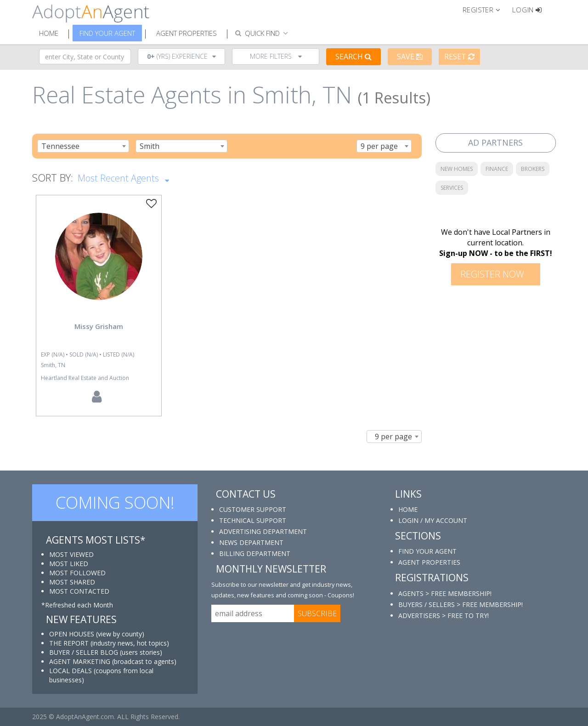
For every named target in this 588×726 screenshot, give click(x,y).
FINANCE (497, 169)
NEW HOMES (457, 169)
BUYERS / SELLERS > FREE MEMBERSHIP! (461, 604)
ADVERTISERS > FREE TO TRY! (444, 615)
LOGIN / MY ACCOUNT (433, 520)
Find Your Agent (107, 33)
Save (410, 57)
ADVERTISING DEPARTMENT (263, 531)
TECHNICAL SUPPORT (253, 520)
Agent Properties (187, 33)
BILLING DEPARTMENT (255, 553)
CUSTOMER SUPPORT (253, 509)
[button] (485, 9)
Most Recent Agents (123, 177)
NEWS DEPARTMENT (251, 542)
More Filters (276, 56)
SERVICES (452, 188)
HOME (408, 509)
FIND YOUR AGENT (427, 551)
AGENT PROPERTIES (429, 562)
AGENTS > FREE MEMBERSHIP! (445, 593)
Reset (459, 57)
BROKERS (533, 169)
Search (353, 57)
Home (49, 33)
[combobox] (83, 146)
